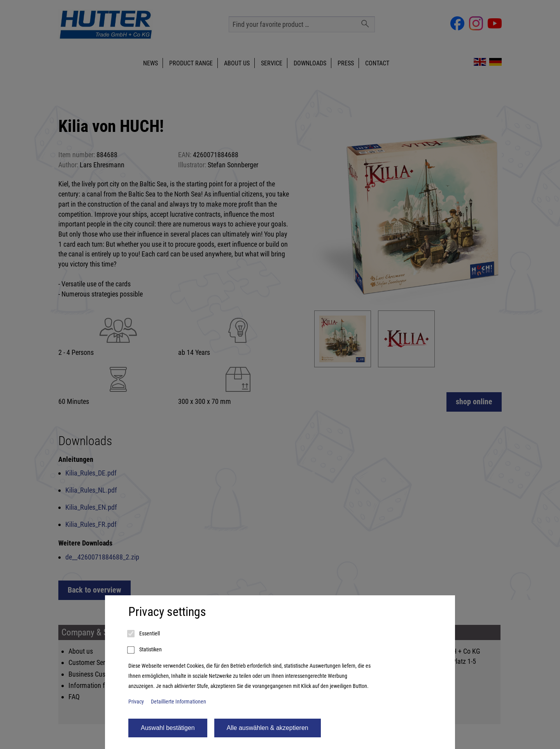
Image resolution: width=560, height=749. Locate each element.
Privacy (136, 702)
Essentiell (144, 634)
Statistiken (145, 650)
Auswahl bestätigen (168, 728)
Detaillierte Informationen (178, 702)
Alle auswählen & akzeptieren (268, 728)
